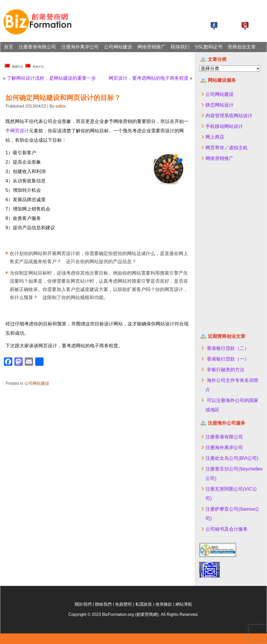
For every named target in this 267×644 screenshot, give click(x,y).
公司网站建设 (118, 47)
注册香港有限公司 (37, 47)
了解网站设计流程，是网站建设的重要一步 (51, 78)
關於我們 (83, 615)
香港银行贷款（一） (228, 359)
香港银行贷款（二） (228, 348)
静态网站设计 (220, 105)
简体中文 (34, 66)
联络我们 (180, 47)
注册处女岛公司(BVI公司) (232, 458)
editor (61, 106)
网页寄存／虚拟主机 (227, 148)
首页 (9, 47)
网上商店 (215, 137)
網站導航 (184, 615)
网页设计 (20, 131)
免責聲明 (123, 615)
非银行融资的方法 (226, 370)
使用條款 (164, 615)
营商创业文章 (242, 47)
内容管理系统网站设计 (229, 116)
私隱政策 (144, 615)
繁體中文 (14, 66)
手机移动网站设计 (224, 126)
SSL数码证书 (209, 47)
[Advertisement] (231, 250)
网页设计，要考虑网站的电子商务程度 (149, 78)
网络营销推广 (151, 47)
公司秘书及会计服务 (227, 529)
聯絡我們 (103, 615)
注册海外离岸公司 (80, 47)
